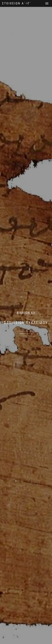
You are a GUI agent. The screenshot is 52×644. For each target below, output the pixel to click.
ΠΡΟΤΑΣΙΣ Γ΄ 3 (26, 334)
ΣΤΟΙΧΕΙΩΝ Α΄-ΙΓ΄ (17, 3)
